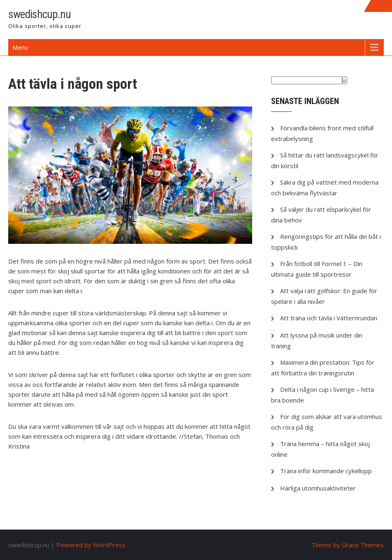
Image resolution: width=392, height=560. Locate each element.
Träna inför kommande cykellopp (326, 471)
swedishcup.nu (39, 14)
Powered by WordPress (91, 545)
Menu (20, 47)
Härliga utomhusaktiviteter (318, 488)
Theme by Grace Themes (348, 545)
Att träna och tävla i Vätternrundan (329, 318)
